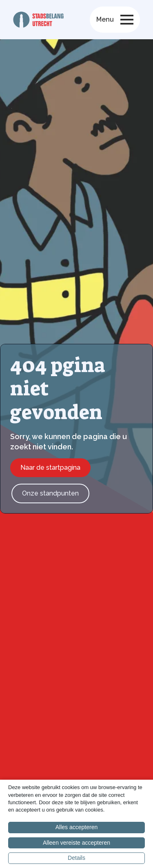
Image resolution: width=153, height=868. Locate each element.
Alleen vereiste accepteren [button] (76, 843)
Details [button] (76, 858)
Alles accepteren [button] (77, 827)
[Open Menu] (127, 20)
